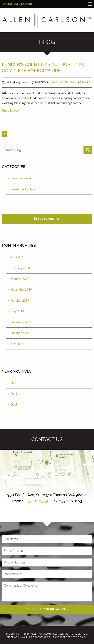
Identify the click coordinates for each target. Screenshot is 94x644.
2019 (14, 394)
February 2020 (20, 268)
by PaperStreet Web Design (68, 637)
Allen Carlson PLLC (44, 634)
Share (86, 82)
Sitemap (12, 637)
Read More (11, 111)
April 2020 (17, 257)
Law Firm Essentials (34, 637)
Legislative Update (23, 189)
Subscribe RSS (47, 219)
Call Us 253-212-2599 (17, 4)
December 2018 (21, 322)
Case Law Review (62, 82)
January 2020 (19, 279)
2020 (14, 383)
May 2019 (17, 311)
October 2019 (20, 300)
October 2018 (20, 333)
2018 (14, 405)
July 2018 (17, 344)
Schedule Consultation (47, 609)
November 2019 (21, 290)
